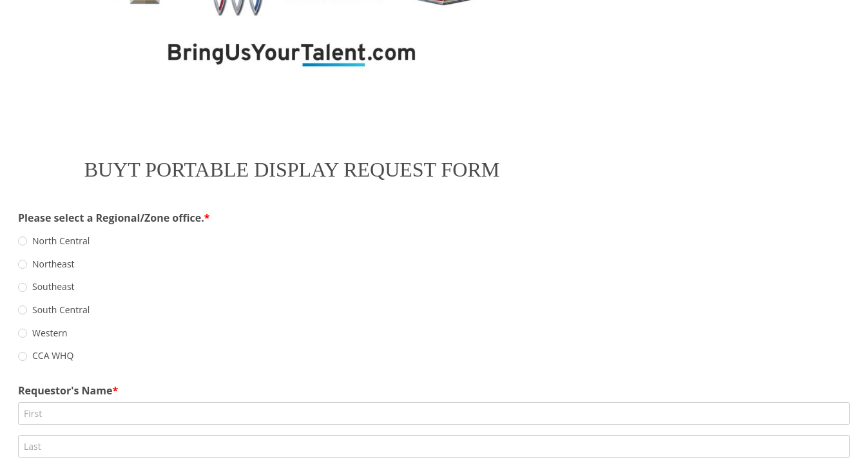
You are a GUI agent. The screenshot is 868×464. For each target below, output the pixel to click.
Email (119, 333)
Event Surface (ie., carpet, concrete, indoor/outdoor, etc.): (252, 448)
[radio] (109, 241)
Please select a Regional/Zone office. (198, 217)
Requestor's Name (151, 275)
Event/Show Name (152, 390)
